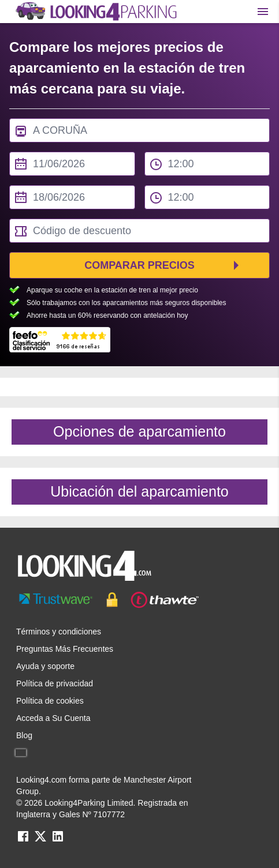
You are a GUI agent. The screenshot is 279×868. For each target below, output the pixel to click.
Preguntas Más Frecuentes (65, 649)
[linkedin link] (58, 840)
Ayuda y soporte (45, 666)
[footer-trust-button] (139, 600)
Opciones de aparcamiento (139, 431)
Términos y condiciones (59, 632)
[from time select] (207, 164)
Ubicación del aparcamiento (139, 491)
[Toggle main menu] (263, 12)
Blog (24, 735)
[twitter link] (40, 840)
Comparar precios (139, 265)
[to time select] (207, 197)
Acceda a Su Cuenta (53, 718)
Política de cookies (50, 701)
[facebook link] (23, 840)
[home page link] (95, 12)
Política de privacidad (55, 683)
